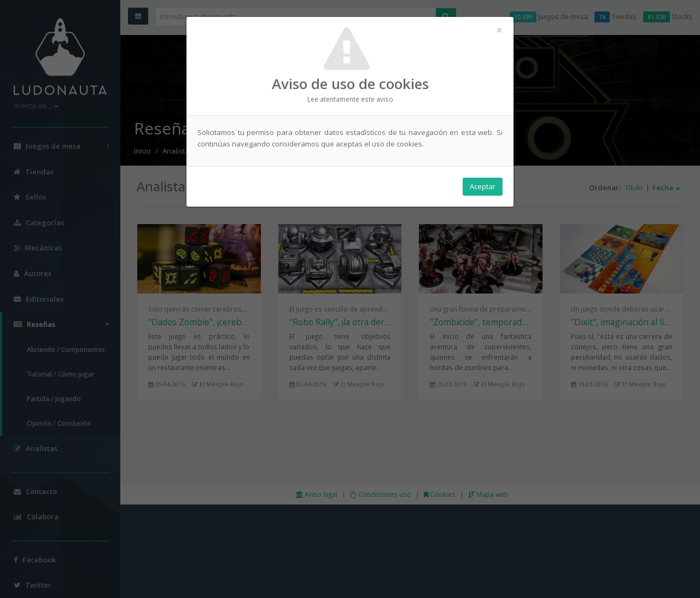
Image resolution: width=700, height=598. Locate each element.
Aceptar (483, 186)
